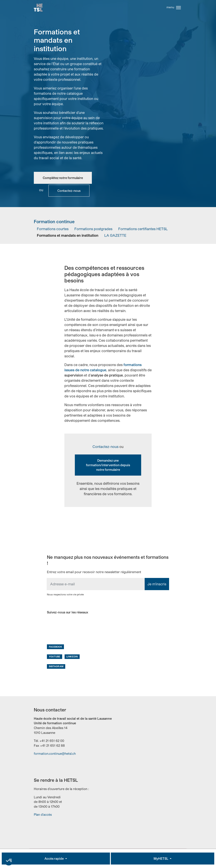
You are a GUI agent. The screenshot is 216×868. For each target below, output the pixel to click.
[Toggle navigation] (178, 8)
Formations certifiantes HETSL (143, 230)
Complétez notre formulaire (63, 179)
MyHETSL (161, 859)
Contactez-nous (69, 192)
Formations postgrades (93, 230)
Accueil (39, 8)
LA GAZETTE (115, 237)
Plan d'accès (43, 816)
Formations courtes (53, 230)
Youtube (55, 658)
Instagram (56, 668)
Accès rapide (54, 859)
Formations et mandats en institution (68, 237)
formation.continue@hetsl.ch (55, 755)
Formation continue (54, 223)
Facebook (56, 648)
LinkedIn (72, 658)
